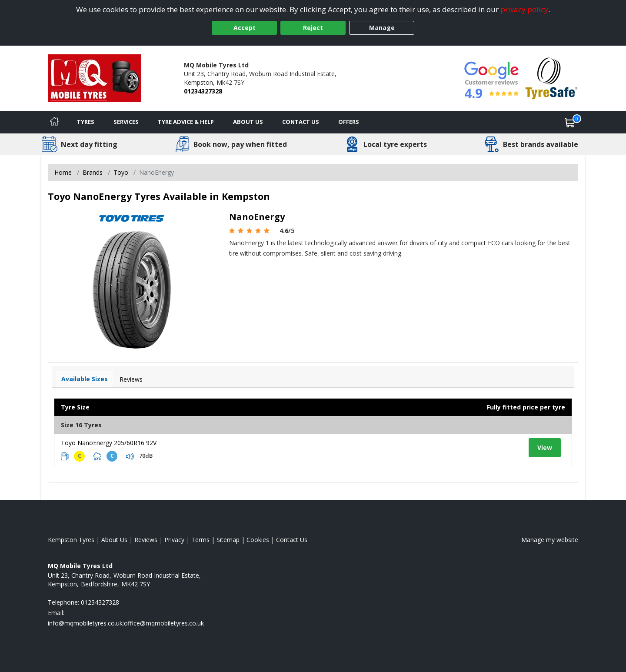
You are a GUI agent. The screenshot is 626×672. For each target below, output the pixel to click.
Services (126, 122)
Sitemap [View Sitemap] (228, 540)
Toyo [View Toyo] (121, 172)
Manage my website (550, 540)
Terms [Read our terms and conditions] (200, 540)
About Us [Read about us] (114, 540)
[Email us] (126, 623)
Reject (313, 28)
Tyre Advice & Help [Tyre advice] (186, 122)
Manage (382, 28)
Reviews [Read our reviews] (146, 540)
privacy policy (524, 9)
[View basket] (570, 122)
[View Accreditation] (551, 78)
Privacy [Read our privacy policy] (174, 540)
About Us (248, 122)
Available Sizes (85, 379)
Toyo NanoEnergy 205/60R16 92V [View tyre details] (109, 443)
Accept (245, 28)
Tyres (86, 122)
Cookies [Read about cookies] (258, 540)
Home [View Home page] (63, 172)
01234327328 (203, 91)
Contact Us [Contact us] (301, 122)
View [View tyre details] (545, 447)
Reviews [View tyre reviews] (131, 379)
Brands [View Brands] (93, 172)
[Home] (54, 122)
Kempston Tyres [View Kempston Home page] (71, 540)
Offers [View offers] (349, 122)
